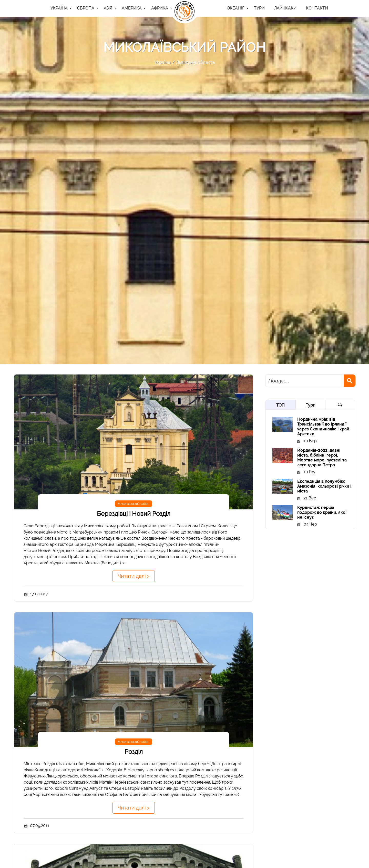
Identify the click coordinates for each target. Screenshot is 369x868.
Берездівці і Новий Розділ (134, 514)
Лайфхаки (285, 8)
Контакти (317, 8)
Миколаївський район (134, 504)
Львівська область (196, 62)
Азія (108, 8)
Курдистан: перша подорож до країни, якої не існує (322, 512)
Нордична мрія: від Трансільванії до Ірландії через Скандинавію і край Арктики (323, 427)
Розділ (134, 752)
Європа (86, 8)
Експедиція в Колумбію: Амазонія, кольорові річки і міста (324, 486)
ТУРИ (259, 8)
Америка (132, 8)
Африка (160, 8)
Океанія (236, 8)
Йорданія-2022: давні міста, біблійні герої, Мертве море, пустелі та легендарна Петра (322, 458)
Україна (59, 8)
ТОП (280, 405)
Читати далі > (134, 576)
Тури (310, 405)
